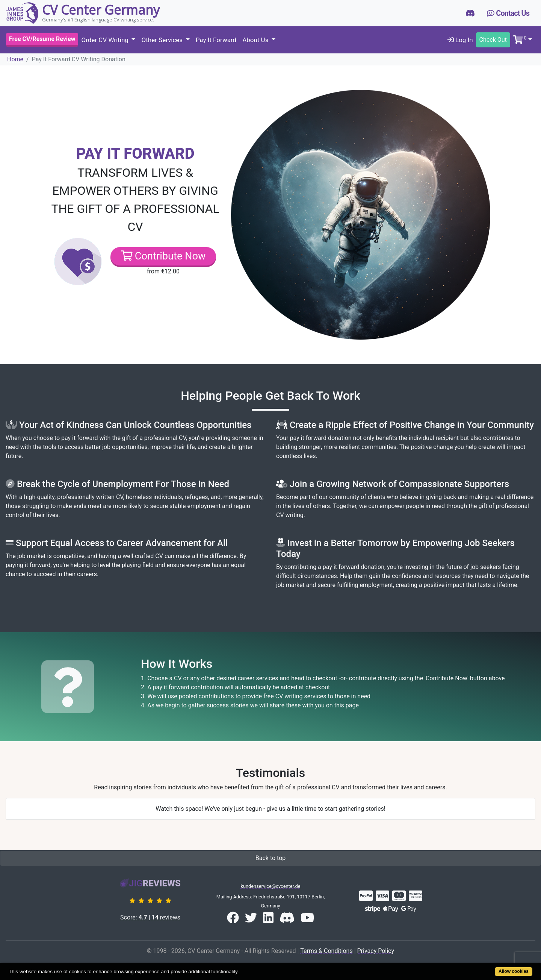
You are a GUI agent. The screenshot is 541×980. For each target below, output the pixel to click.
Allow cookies (514, 971)
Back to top (270, 858)
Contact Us (508, 13)
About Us (256, 40)
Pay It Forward (216, 40)
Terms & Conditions (326, 951)
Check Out (493, 40)
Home (15, 59)
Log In (460, 40)
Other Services (163, 40)
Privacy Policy (376, 951)
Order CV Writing (106, 40)
